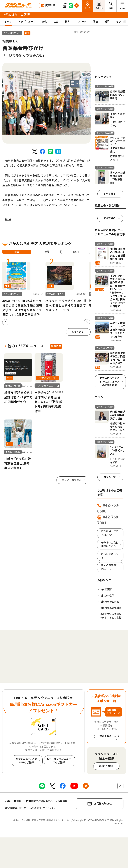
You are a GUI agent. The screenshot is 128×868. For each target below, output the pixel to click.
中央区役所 (106, 590)
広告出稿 (50, 5)
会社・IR (99, 8)
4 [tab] (37, 322)
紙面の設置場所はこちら (110, 567)
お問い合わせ (103, 804)
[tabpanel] (46, 103)
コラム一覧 (110, 477)
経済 (107, 22)
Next (87, 322)
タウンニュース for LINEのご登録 (26, 761)
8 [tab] (63, 322)
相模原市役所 (107, 596)
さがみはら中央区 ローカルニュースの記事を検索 (110, 382)
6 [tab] (50, 322)
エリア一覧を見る (72, 480)
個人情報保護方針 (13, 808)
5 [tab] (44, 322)
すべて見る (110, 194)
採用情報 (63, 801)
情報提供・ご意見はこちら (110, 533)
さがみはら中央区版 (16, 15)
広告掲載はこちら (110, 556)
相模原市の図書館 (109, 602)
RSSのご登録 (106, 766)
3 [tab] (31, 322)
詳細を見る (106, 736)
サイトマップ (49, 808)
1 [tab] (18, 322)
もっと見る (77, 332)
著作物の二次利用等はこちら (110, 544)
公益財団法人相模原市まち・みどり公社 (110, 616)
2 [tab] (24, 322)
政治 (95, 22)
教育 (67, 22)
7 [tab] (57, 322)
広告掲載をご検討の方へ (39, 801)
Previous (5, 322)
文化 (44, 22)
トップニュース (27, 22)
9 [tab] (70, 322)
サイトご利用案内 (32, 808)
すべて (8, 22)
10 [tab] (76, 322)
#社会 (8, 219)
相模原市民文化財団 (110, 608)
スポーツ (81, 22)
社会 (56, 22)
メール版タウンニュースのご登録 (59, 761)
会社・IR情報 (14, 801)
